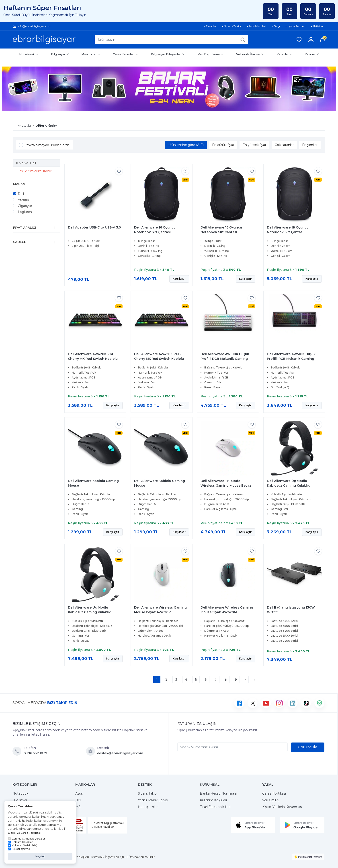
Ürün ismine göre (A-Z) (186, 145)
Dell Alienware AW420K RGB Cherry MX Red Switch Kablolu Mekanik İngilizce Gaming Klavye (95, 359)
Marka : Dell (27, 163)
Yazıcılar (285, 54)
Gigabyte (25, 206)
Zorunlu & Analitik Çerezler (26, 839)
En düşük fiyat (223, 145)
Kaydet (40, 856)
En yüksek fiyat (254, 145)
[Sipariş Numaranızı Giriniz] (233, 747)
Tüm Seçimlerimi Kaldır (34, 171)
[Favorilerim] (299, 40)
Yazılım (312, 54)
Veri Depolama (211, 54)
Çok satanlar (284, 145)
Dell (21, 194)
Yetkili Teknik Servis (153, 800)
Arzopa (23, 200)
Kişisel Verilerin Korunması (282, 807)
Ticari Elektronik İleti (215, 807)
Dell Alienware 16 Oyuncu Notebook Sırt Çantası (155, 230)
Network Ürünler (250, 54)
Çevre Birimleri (126, 54)
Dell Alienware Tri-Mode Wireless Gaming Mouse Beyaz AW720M (226, 486)
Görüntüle (308, 747)
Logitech (25, 212)
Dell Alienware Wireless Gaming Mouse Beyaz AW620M (160, 610)
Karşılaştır (179, 279)
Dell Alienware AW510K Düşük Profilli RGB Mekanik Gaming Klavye (225, 359)
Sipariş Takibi (148, 793)
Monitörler (91, 54)
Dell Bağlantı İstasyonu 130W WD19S (291, 610)
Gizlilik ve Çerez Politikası (24, 833)
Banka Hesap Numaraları (219, 793)
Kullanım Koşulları (213, 800)
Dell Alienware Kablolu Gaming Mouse (93, 483)
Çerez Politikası (274, 793)
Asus (79, 793)
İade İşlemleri (148, 807)
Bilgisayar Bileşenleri (168, 54)
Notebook (29, 54)
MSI (78, 807)
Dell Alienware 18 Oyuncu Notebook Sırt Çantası (288, 230)
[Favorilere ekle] (119, 171)
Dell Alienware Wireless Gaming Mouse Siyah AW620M (227, 610)
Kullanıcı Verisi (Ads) (23, 845)
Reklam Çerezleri (20, 842)
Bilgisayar (60, 54)
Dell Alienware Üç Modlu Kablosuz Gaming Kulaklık (288, 483)
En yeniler (310, 145)
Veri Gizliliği (271, 800)
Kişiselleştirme (19, 849)
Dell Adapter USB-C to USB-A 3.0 (94, 227)
